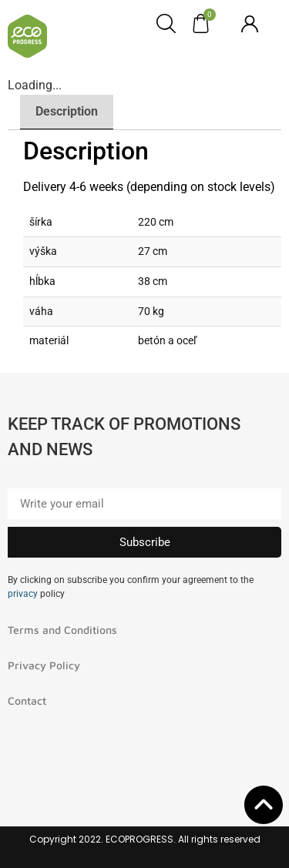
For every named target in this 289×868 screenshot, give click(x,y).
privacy (23, 594)
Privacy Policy (44, 665)
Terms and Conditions (62, 630)
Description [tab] (67, 111)
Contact (27, 700)
